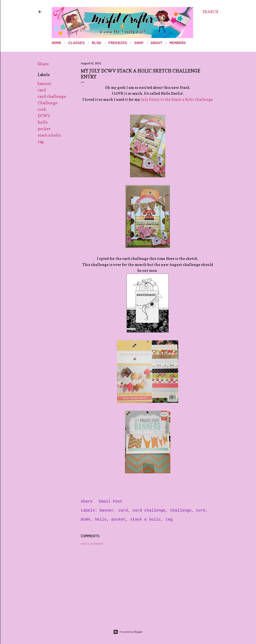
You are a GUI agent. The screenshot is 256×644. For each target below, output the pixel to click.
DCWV (44, 116)
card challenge (52, 96)
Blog (96, 43)
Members (178, 43)
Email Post (111, 501)
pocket (44, 129)
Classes (76, 43)
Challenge (48, 103)
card (42, 90)
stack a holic (49, 135)
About (156, 43)
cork (42, 109)
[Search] (210, 12)
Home (56, 43)
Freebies (118, 43)
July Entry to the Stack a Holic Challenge (177, 99)
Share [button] (43, 64)
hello (43, 122)
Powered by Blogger (128, 632)
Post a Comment (92, 544)
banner (44, 83)
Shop (139, 43)
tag (41, 142)
